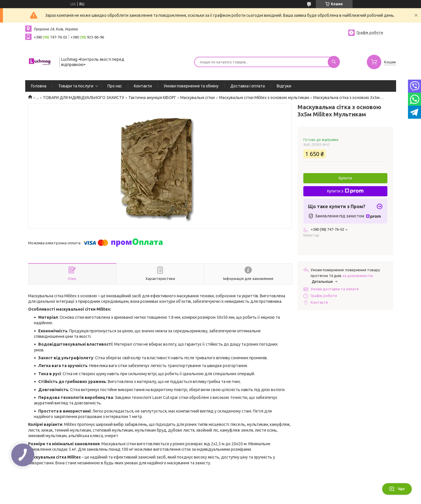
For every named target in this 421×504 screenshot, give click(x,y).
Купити (345, 178)
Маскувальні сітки (197, 98)
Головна (39, 86)
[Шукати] (334, 62)
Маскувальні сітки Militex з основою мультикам (264, 98)
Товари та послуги (76, 86)
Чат (397, 489)
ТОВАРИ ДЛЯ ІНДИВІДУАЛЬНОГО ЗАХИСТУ (83, 98)
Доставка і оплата (248, 86)
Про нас (115, 86)
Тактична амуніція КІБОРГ (152, 98)
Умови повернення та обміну (191, 86)
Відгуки (284, 86)
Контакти (143, 86)
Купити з (345, 191)
